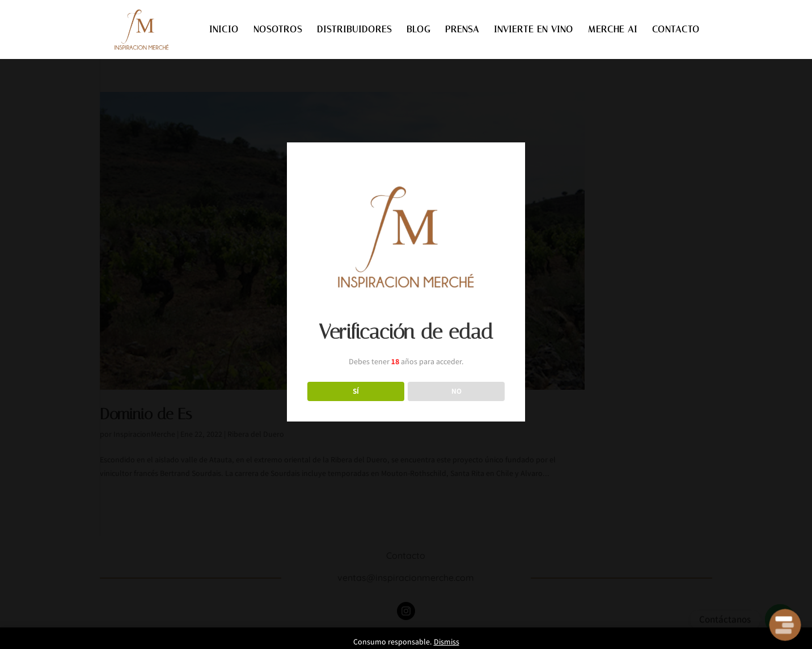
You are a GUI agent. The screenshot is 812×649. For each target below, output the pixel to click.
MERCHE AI (613, 30)
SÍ (356, 391)
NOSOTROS (278, 30)
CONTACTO (676, 30)
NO (456, 391)
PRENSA (462, 30)
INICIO (224, 30)
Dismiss (447, 642)
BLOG (418, 30)
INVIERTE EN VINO (534, 30)
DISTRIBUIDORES (354, 30)
